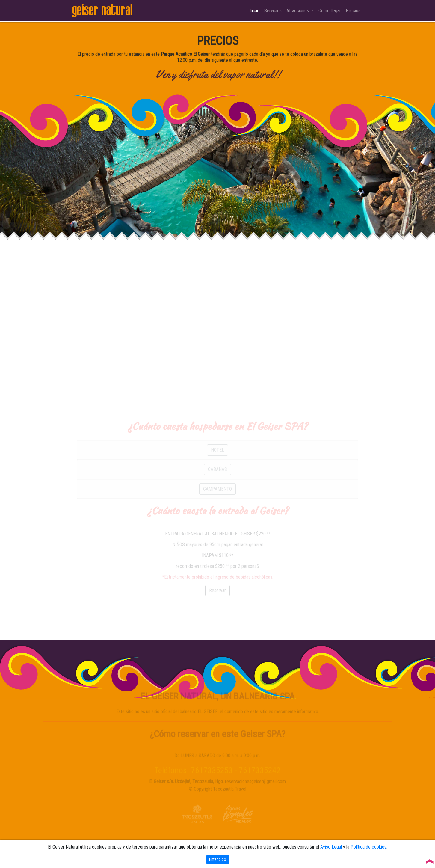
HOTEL (217, 465)
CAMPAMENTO (217, 504)
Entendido (218, 859)
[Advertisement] (217, 300)
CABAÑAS (217, 484)
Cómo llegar (330, 11)
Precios (353, 11)
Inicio (256, 11)
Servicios (273, 11)
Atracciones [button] (298, 11)
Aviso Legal (331, 847)
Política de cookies (368, 847)
